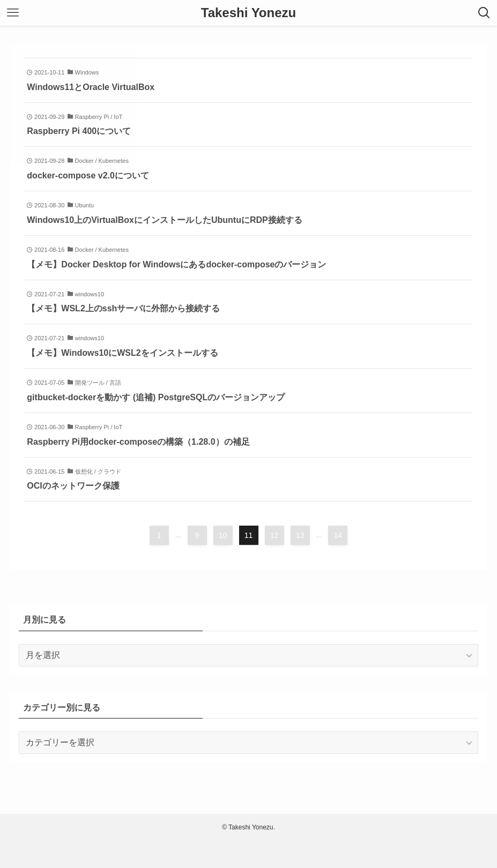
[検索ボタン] (484, 13)
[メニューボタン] (13, 13)
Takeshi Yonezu (249, 13)
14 (338, 535)
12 (275, 535)
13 (300, 535)
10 (223, 535)
